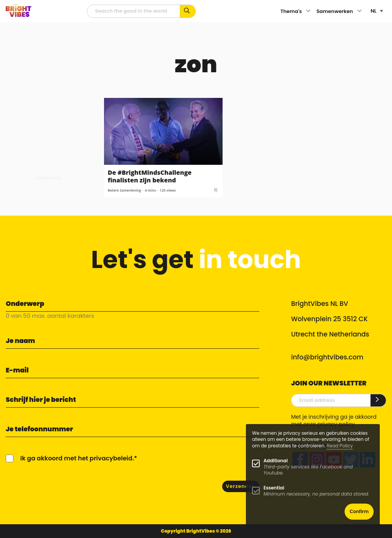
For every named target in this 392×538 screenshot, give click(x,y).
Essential (274, 488)
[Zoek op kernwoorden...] (188, 11)
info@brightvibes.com (327, 357)
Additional (276, 461)
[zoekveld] (133, 11)
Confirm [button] (359, 511)
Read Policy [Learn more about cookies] (340, 446)
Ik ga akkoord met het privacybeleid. (77, 458)
